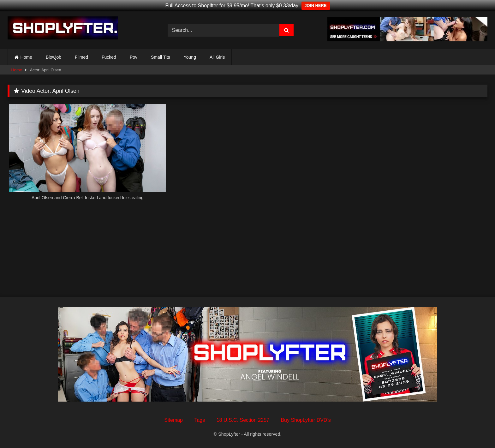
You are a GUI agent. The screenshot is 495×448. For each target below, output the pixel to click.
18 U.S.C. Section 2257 (243, 420)
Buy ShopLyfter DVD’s (306, 420)
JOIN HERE (316, 6)
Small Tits (161, 57)
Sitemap (173, 420)
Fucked (109, 57)
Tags (200, 420)
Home (26, 57)
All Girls (217, 57)
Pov (134, 57)
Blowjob (54, 57)
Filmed (81, 57)
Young (190, 57)
